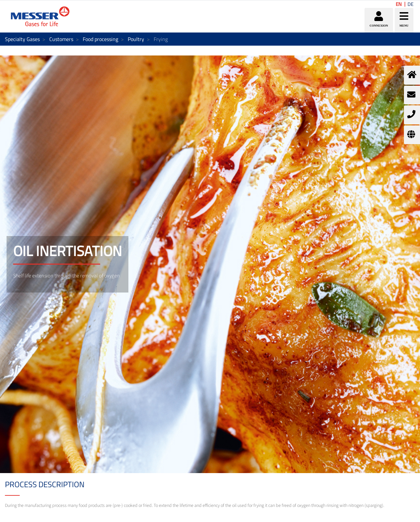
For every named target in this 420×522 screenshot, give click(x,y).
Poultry (136, 39)
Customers (61, 39)
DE (410, 4)
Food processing (100, 39)
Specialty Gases (22, 39)
